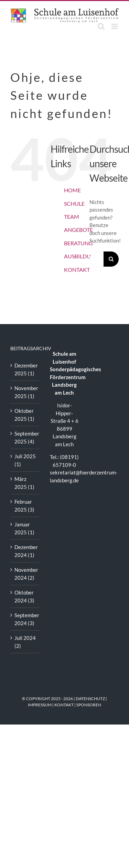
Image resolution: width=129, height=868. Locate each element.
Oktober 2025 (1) (24, 415)
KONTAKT (77, 270)
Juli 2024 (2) (25, 642)
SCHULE (74, 203)
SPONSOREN (89, 705)
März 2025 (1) (24, 483)
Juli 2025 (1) (25, 460)
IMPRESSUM (40, 705)
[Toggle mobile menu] (115, 26)
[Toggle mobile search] (101, 26)
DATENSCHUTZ (90, 699)
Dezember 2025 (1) (25, 369)
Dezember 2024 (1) (25, 551)
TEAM (72, 217)
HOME (72, 190)
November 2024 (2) (25, 574)
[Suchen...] (96, 259)
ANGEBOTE (78, 230)
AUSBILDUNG (82, 256)
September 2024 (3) (25, 619)
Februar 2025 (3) (24, 506)
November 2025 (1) (25, 392)
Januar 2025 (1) (24, 528)
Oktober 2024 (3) (24, 596)
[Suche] (111, 259)
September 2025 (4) (25, 437)
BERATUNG (78, 243)
